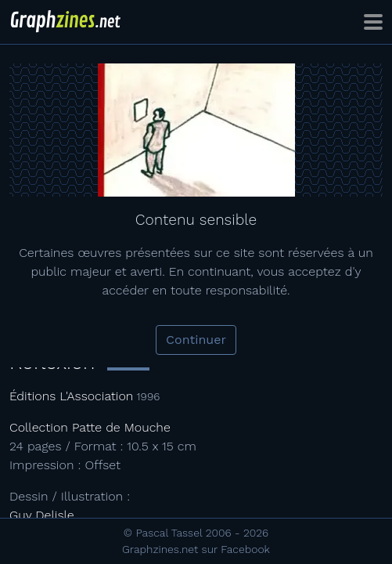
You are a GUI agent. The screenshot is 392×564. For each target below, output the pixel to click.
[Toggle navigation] (373, 22)
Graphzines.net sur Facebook (196, 549)
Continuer (196, 340)
